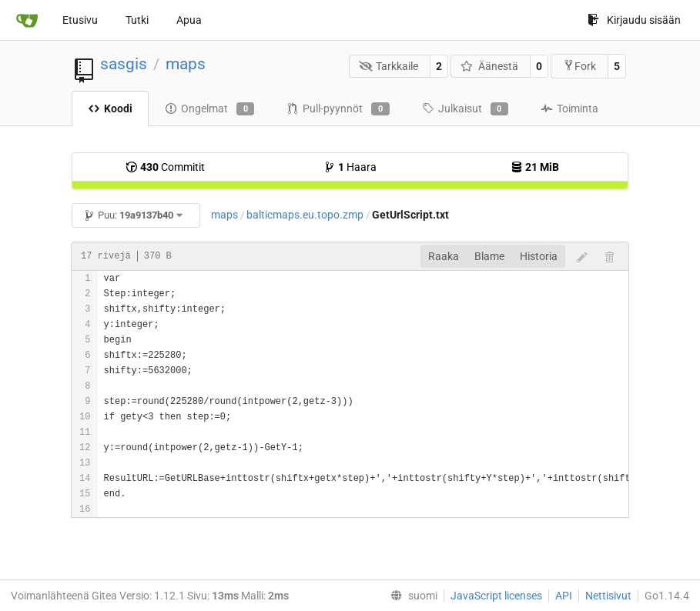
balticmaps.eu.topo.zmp (305, 215)
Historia (539, 256)
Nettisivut (608, 596)
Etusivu (80, 20)
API (564, 596)
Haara (350, 167)
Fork (579, 66)
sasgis (124, 64)
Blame (489, 256)
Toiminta (569, 109)
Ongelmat (209, 109)
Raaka (444, 256)
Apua (189, 20)
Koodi (110, 109)
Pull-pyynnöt (338, 109)
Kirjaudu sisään (634, 20)
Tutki (137, 20)
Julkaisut (465, 109)
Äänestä (489, 66)
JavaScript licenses (496, 596)
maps (186, 64)
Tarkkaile (389, 66)
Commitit (165, 167)
